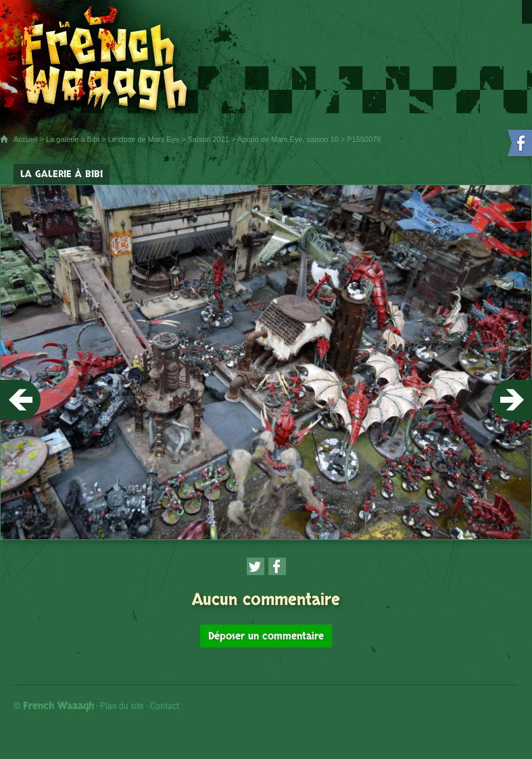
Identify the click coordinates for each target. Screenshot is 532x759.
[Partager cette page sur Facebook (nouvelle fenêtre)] (277, 566)
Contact (165, 706)
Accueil (25, 139)
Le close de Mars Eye (143, 139)
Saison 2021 (209, 139)
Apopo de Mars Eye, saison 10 (288, 139)
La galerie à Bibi (73, 139)
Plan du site (122, 706)
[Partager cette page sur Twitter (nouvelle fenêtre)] (256, 566)
